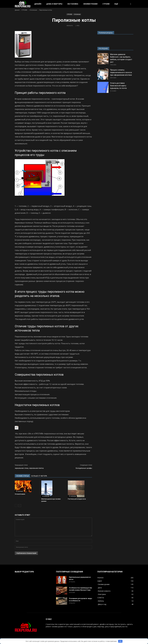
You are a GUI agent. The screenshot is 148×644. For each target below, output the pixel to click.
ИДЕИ (100, 581)
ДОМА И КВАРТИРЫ (55, 4)
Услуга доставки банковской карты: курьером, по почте (118, 86)
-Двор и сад (102, 604)
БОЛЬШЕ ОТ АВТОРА (39, 476)
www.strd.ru (102, 39)
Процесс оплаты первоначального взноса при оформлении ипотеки (121, 72)
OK (120, 641)
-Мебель (101, 601)
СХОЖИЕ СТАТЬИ (22, 476)
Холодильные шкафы (84, 468)
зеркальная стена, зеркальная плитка (29, 468)
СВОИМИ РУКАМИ (91, 4)
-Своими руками (103, 584)
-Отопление (77, 14)
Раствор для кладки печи (77, 499)
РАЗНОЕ (100, 578)
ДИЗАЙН (38, 4)
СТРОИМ (107, 4)
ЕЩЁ (117, 4)
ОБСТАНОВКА (73, 4)
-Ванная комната (104, 591)
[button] (131, 4)
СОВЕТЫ (101, 598)
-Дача (100, 588)
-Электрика (102, 594)
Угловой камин (20, 494)
